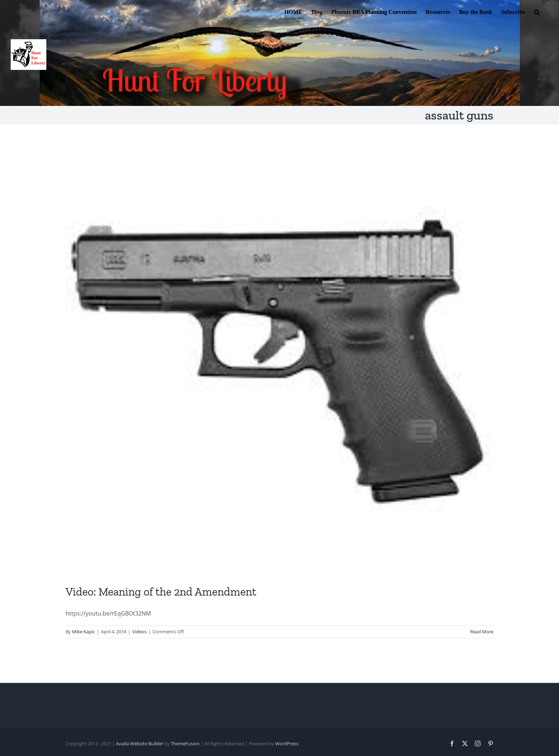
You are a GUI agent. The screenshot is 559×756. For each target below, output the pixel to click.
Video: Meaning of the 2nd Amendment (161, 592)
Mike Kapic (83, 632)
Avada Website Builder (140, 744)
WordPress (287, 744)
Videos (139, 632)
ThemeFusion (185, 744)
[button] (537, 11)
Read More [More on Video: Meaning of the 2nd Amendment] (482, 632)
